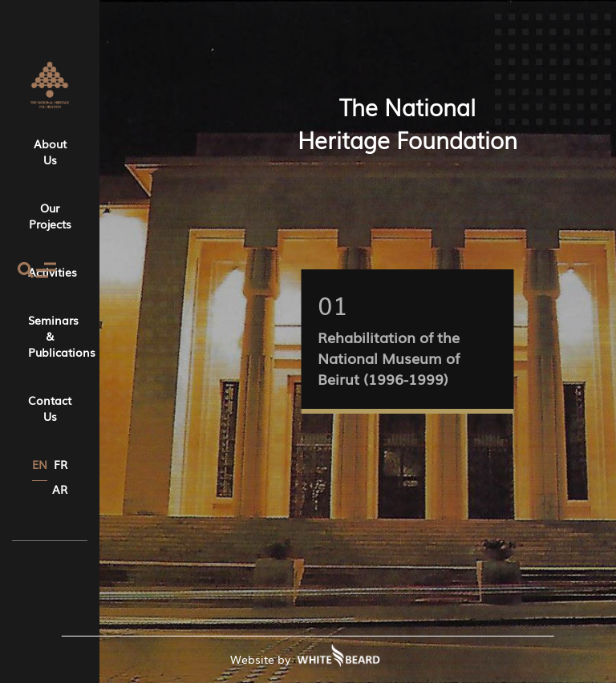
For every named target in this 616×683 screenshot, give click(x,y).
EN (40, 464)
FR (61, 464)
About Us (50, 152)
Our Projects (50, 216)
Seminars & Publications (50, 336)
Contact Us (50, 408)
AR (60, 489)
